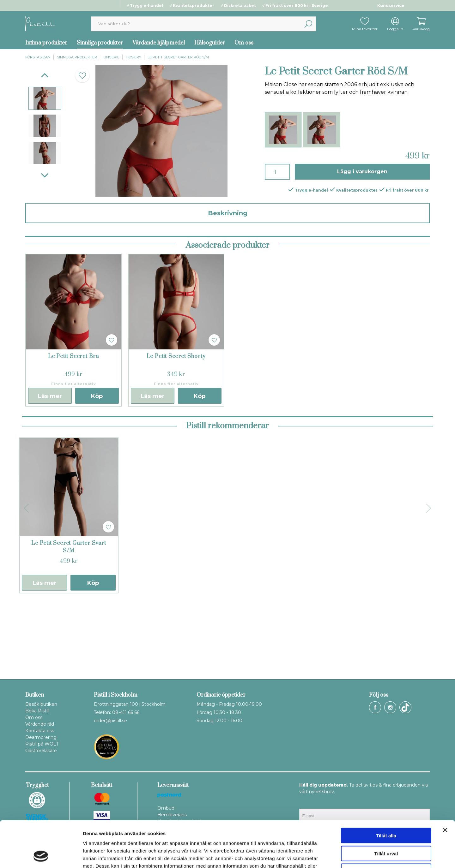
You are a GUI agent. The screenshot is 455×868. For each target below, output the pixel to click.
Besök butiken (41, 704)
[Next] (45, 175)
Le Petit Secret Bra (73, 430)
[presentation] (45, 98)
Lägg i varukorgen (362, 172)
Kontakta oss (40, 731)
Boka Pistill (37, 711)
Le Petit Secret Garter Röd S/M (178, 57)
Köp (97, 469)
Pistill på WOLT (42, 744)
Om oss (244, 43)
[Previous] (45, 75)
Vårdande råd (40, 724)
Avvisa (386, 828)
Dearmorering (41, 737)
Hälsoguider (210, 43)
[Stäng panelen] (445, 787)
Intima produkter (46, 43)
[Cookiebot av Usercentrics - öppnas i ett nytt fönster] (41, 856)
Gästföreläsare (41, 751)
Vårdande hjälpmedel (159, 43)
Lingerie (111, 57)
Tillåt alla (386, 792)
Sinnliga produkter (100, 43)
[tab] (45, 98)
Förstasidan (38, 57)
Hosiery (133, 57)
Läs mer (50, 469)
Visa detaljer (343, 856)
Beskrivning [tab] (228, 213)
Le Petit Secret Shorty (176, 430)
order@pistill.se (110, 721)
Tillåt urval (386, 810)
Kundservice (391, 6)
